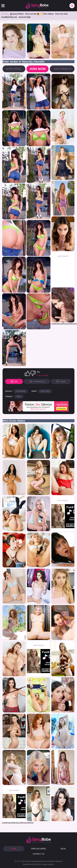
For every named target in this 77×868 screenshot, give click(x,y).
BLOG (63, 849)
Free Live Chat (61, 14)
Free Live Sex (32, 14)
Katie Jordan (45, 391)
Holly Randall (21, 391)
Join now (37, 69)
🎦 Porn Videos (47, 14)
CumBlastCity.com (9, 17)
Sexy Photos (17, 14)
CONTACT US (38, 854)
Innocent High (25, 17)
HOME (14, 849)
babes (19, 396)
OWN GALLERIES (38, 849)
